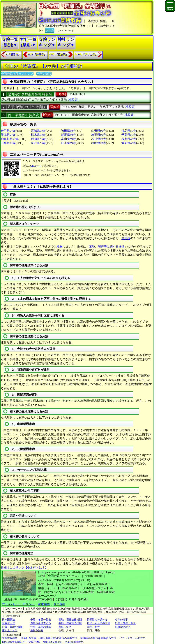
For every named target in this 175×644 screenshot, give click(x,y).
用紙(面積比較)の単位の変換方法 (58, 638)
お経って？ (65, 627)
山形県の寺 (99, 131)
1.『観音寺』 (13, 55)
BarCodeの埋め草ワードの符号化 (21, 642)
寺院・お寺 (93, 627)
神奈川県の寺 (10, 139)
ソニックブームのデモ (132, 638)
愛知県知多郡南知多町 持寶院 (30, 94)
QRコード (36, 166)
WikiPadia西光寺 (74, 642)
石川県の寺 (99, 139)
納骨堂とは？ (123, 627)
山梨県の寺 (8, 143)
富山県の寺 (68, 139)
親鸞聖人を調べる (97, 620)
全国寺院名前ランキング (17, 74)
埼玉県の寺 (99, 135)
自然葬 (126, 238)
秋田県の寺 (68, 131)
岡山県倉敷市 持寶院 (23, 115)
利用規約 (59, 604)
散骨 (60, 246)
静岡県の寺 (99, 143)
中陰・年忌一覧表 (41, 620)
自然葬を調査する (41, 623)
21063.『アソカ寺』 (86, 55)
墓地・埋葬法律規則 (70, 620)
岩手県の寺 (8, 131)
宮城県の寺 (38, 131)
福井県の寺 (129, 139)
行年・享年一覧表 (125, 623)
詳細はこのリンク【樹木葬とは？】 (24, 567)
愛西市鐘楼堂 (10, 638)
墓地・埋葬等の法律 (70, 623)
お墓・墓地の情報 (12, 627)
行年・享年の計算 (41, 627)
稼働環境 (44, 604)
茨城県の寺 (8, 135)
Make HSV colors (52, 642)
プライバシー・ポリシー (19, 604)
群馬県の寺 (68, 135)
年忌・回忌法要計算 (98, 623)
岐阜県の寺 (68, 143)
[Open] (61, 94)
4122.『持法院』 (59, 55)
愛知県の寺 (129, 143)
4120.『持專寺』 (37, 55)
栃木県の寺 (38, 135)
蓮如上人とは (10, 630)
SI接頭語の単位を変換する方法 (98, 638)
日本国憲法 (8, 620)
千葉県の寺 (129, 135)
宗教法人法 (8, 623)
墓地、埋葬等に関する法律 (107, 246)
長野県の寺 (38, 143)
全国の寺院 (44, 74)
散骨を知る (37, 630)
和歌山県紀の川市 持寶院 (27, 107)
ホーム (50, 30)
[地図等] (73, 100)
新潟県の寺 (38, 139)
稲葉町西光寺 (29, 638)
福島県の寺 (129, 131)
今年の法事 (121, 620)
